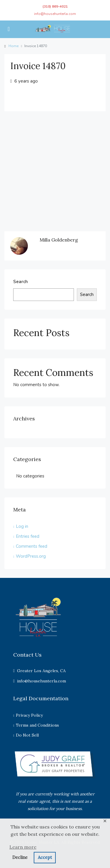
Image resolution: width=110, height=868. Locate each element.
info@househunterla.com (55, 14)
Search (21, 282)
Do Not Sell (27, 735)
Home (13, 46)
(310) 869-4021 (55, 6)
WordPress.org (31, 556)
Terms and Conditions (37, 725)
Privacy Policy (29, 715)
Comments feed (32, 546)
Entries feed (28, 536)
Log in (22, 526)
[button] (55, 847)
